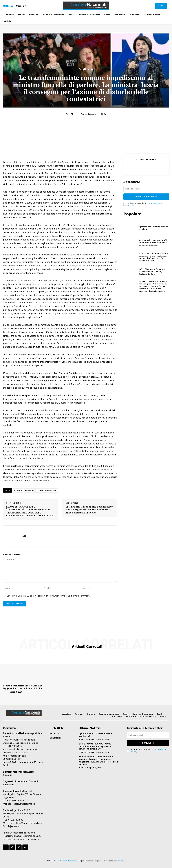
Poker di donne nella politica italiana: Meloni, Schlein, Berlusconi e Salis (152, 271)
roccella (30, 491)
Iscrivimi (148, 743)
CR (72, 114)
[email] (146, 189)
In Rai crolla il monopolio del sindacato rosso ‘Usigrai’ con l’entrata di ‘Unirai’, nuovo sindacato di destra (89, 510)
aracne (18, 491)
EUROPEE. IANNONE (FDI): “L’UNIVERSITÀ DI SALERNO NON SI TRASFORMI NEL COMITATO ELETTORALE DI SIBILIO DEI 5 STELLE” (30, 511)
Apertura (86, 69)
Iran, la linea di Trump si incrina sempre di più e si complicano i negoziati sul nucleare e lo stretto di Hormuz (154, 257)
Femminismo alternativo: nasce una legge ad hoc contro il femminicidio (23, 687)
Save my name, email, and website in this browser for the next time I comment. (48, 596)
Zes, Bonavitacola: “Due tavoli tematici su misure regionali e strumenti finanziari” (153, 242)
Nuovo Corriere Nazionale (65, 861)
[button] (23, 6)
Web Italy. (121, 861)
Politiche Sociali (87, 739)
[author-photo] (6, 692)
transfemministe (47, 491)
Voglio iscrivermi (146, 197)
